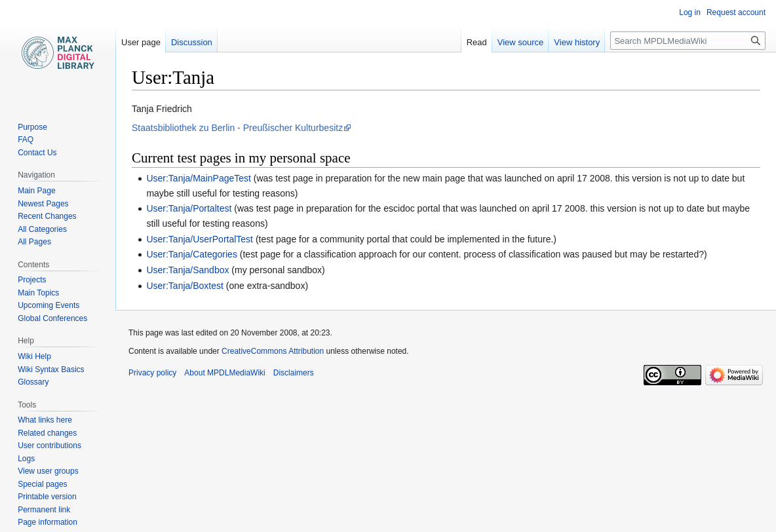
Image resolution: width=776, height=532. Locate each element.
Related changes (47, 433)
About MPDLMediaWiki (224, 373)
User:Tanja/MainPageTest (199, 178)
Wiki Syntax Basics (51, 370)
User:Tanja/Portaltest (189, 208)
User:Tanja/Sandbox (187, 270)
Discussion (192, 42)
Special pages (42, 484)
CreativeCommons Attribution (273, 351)
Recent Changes (47, 216)
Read (477, 42)
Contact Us (37, 153)
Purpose (32, 127)
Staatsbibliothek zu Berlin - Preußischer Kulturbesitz (237, 128)
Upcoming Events (48, 305)
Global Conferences (52, 318)
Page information (48, 522)
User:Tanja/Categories (192, 254)
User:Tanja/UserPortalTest (200, 239)
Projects (32, 280)
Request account (736, 12)
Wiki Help (34, 356)
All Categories (42, 229)
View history (577, 42)
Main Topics (38, 293)
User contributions (49, 446)
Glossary (33, 382)
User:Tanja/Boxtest (185, 286)
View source (521, 42)
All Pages (34, 242)
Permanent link (44, 510)
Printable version (47, 497)
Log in (690, 12)
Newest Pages (43, 204)
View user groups (48, 471)
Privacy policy (152, 373)
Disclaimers (294, 373)
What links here (45, 420)
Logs (26, 459)
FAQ (26, 140)
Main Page (36, 191)
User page (141, 42)
